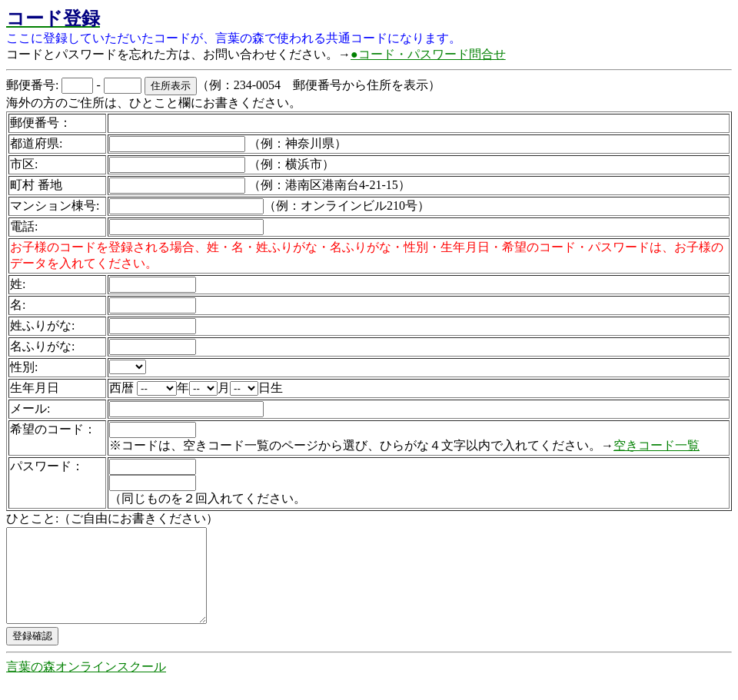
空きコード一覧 (657, 445)
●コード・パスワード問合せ (428, 54)
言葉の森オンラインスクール (86, 685)
